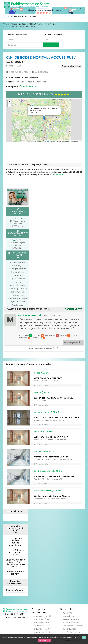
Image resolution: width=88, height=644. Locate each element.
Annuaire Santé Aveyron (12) (22, 17)
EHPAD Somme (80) (43, 629)
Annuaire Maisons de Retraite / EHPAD (19, 24)
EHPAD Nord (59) (41, 619)
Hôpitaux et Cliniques (20, 72)
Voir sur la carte (41, 385)
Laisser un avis (74, 309)
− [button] (9, 105)
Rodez (55, 24)
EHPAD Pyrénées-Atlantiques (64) (42, 624)
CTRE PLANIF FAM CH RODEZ (48, 378)
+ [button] (9, 102)
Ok (84, 637)
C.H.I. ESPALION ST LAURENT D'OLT (51, 437)
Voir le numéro (30, 86)
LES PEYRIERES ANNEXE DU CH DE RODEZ (54, 398)
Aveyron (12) (44, 24)
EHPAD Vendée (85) (43, 632)
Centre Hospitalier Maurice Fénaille (52, 496)
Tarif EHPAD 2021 (70, 629)
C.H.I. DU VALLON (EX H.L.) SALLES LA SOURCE (56, 417)
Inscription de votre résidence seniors (72, 618)
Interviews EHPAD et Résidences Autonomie (73, 624)
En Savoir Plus (45, 641)
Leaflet (47, 141)
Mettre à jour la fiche (71, 66)
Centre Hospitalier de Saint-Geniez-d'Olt (55, 476)
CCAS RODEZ (18, 240)
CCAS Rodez (18, 218)
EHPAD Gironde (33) (43, 616)
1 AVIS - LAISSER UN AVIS (44, 94)
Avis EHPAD (68, 613)
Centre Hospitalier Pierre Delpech (51, 457)
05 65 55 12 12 (59, 175)
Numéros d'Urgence (15, 590)
